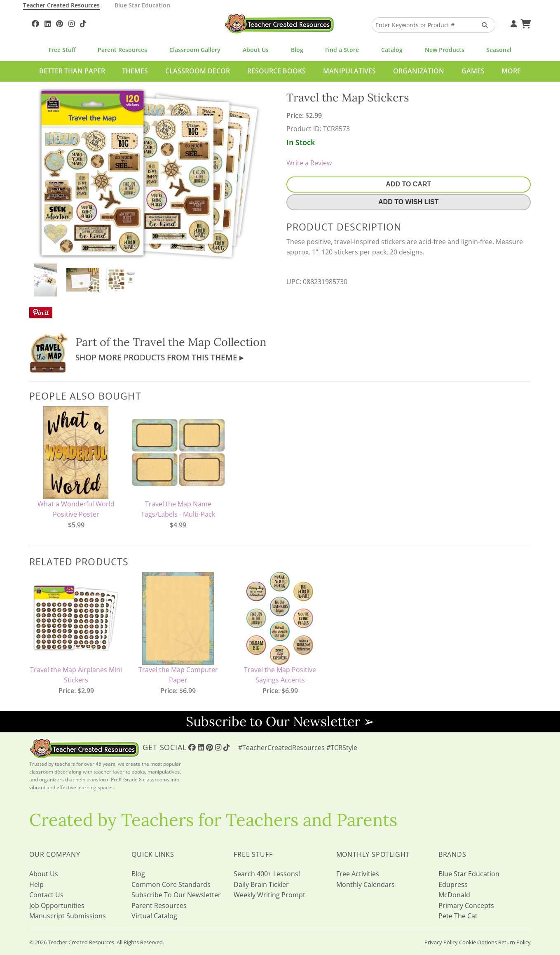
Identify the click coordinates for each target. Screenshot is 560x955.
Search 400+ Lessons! (267, 874)
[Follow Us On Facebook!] (35, 23)
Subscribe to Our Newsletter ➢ (280, 721)
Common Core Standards (171, 884)
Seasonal (499, 50)
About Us (256, 50)
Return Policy (514, 942)
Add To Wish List (408, 202)
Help (36, 884)
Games (473, 71)
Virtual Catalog (154, 916)
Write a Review (309, 163)
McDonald (454, 895)
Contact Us (46, 895)
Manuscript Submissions (68, 916)
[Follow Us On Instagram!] (71, 23)
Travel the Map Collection (199, 342)
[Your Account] (513, 23)
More (511, 71)
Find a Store (342, 50)
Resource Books (276, 71)
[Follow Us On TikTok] (83, 23)
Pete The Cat (458, 916)
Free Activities (358, 874)
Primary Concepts (466, 906)
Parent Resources (122, 50)
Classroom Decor (198, 71)
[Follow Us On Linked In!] (48, 23)
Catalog (392, 50)
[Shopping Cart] (525, 23)
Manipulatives (349, 71)
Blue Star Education (142, 5)
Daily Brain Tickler (261, 884)
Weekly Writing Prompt (269, 895)
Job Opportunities (57, 906)
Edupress (453, 884)
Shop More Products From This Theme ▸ (159, 357)
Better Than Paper (72, 71)
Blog (297, 50)
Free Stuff (62, 50)
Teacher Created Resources (61, 5)
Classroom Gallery (195, 50)
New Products (445, 50)
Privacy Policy (441, 942)
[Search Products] (482, 25)
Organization (419, 71)
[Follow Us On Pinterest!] (60, 23)
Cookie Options (478, 942)
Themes (135, 71)
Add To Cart (408, 184)
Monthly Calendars (366, 884)
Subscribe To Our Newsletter (176, 895)
